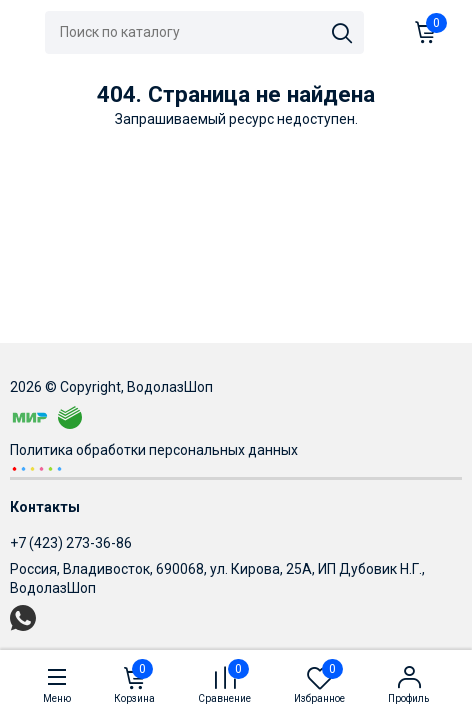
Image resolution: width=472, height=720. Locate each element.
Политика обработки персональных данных (154, 450)
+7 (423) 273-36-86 (71, 543)
